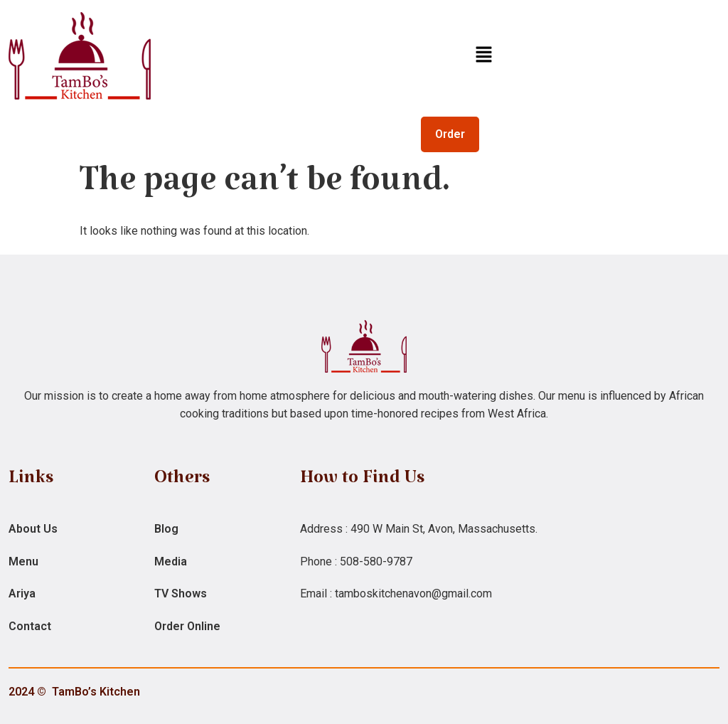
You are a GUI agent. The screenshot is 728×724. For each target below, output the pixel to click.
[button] (484, 55)
